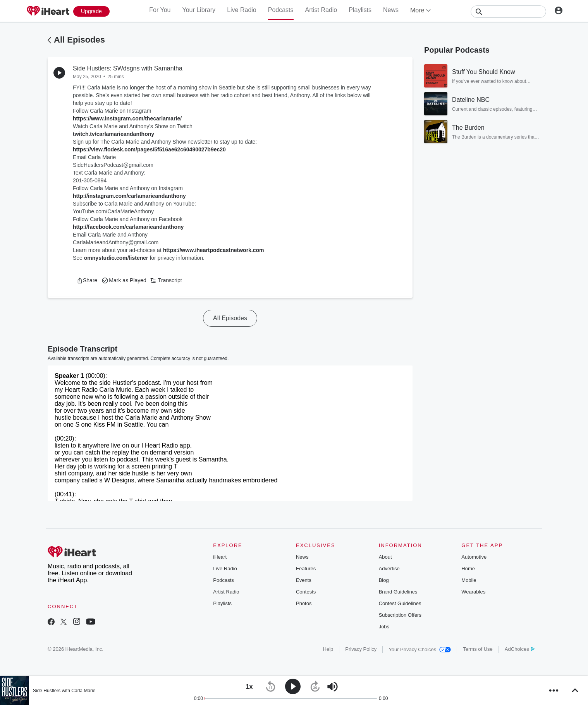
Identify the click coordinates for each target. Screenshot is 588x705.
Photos (304, 603)
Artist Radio (321, 10)
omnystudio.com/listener (116, 258)
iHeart (220, 557)
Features (306, 569)
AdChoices (520, 649)
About (385, 557)
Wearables (473, 592)
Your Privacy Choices (420, 649)
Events (304, 580)
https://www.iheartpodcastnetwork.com (214, 250)
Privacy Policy (361, 649)
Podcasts (281, 10)
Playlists (360, 10)
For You (160, 10)
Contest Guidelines (400, 603)
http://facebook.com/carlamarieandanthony (128, 227)
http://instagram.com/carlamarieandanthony (129, 196)
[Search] (508, 12)
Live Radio (242, 10)
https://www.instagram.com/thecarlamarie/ (127, 118)
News (391, 10)
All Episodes (79, 40)
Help (328, 649)
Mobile (469, 580)
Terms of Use (478, 649)
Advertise (389, 569)
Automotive (474, 557)
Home (468, 569)
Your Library (199, 10)
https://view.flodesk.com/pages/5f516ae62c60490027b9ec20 (149, 149)
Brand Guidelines (398, 592)
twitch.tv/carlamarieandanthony (113, 134)
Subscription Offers (400, 615)
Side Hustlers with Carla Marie (64, 691)
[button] (87, 280)
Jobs (384, 627)
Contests (306, 592)
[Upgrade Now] (91, 11)
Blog (384, 580)
